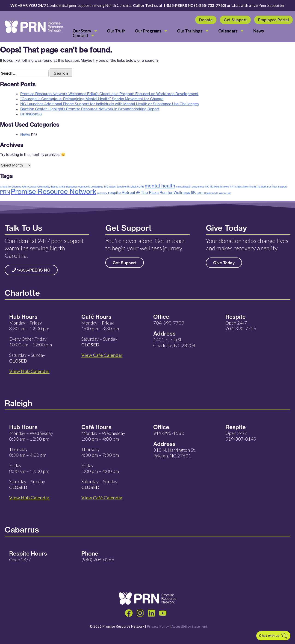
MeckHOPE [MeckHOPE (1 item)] (137, 187)
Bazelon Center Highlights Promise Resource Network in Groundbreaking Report (90, 109)
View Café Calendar (102, 498)
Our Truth (116, 31)
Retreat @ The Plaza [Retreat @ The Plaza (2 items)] (140, 192)
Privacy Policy (158, 626)
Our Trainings (193, 31)
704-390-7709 (169, 323)
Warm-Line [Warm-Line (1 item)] (225, 193)
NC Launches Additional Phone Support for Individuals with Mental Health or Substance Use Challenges (109, 104)
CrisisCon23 (31, 114)
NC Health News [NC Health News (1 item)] (219, 187)
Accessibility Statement (189, 626)
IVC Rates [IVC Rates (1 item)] (110, 187)
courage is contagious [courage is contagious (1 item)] (91, 187)
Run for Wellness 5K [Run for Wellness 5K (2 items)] (178, 192)
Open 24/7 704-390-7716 (241, 326)
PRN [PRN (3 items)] (5, 192)
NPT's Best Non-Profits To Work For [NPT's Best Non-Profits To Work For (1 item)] (250, 187)
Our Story (85, 31)
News (259, 31)
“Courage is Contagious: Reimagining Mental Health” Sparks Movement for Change (92, 99)
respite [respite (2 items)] (114, 192)
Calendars (231, 31)
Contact (84, 35)
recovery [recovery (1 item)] (102, 193)
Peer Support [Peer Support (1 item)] (279, 187)
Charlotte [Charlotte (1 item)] (5, 187)
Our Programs (151, 31)
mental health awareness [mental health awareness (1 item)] (190, 187)
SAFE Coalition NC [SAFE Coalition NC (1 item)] (207, 193)
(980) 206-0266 (98, 559)
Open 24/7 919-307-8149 (241, 436)
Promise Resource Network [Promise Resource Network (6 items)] (54, 192)
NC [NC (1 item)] (207, 187)
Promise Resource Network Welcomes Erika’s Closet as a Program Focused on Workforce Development (109, 94)
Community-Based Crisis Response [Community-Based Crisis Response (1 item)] (57, 187)
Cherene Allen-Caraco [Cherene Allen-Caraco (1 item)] (24, 187)
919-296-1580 (169, 433)
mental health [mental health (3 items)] (160, 186)
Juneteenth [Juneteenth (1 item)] (123, 187)
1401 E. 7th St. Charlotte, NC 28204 (174, 342)
